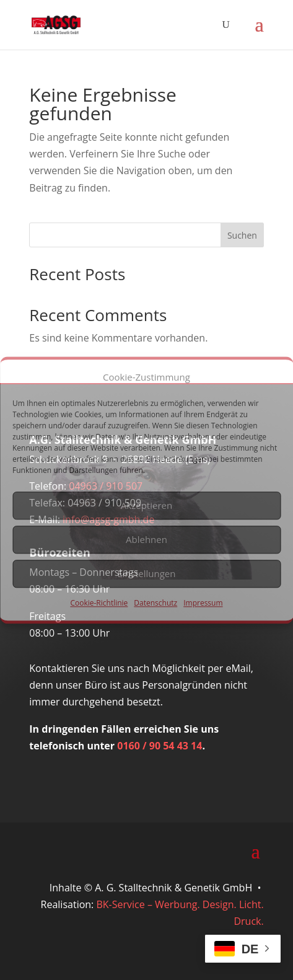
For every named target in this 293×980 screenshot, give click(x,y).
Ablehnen (146, 540)
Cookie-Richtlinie (99, 603)
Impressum (203, 603)
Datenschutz (155, 603)
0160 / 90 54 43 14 (160, 746)
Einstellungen (147, 574)
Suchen (242, 235)
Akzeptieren (146, 506)
